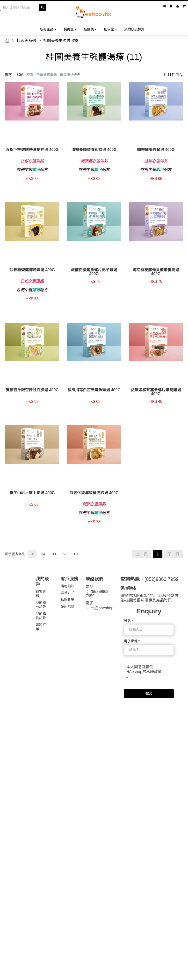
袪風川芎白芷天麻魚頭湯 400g (94, 390)
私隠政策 (154, 672)
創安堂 (110, 29)
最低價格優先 (47, 75)
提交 (149, 693)
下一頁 (174, 554)
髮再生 (70, 29)
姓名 (128, 621)
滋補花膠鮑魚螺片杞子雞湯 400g (94, 272)
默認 (20, 75)
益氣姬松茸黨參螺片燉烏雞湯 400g (156, 392)
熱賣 (30, 75)
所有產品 (48, 29)
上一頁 (142, 554)
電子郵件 (132, 641)
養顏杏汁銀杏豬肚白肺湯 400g (32, 390)
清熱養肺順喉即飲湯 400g (94, 150)
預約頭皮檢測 (134, 29)
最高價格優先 (70, 75)
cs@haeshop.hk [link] (105, 608)
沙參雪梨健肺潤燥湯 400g (32, 270)
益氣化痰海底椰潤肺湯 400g (94, 493)
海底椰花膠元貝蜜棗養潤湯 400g (156, 272)
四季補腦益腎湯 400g (156, 150)
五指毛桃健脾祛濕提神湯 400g (32, 150)
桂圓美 (90, 29)
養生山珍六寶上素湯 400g (32, 493)
